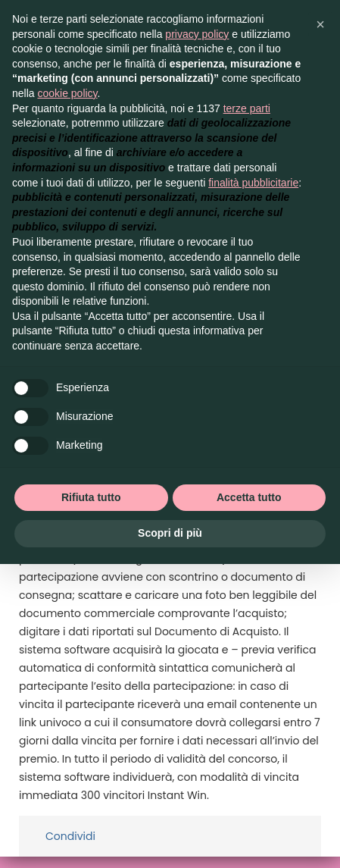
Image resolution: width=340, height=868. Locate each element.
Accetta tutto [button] (249, 497)
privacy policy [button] (197, 34)
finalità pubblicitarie (253, 183)
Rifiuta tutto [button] (91, 497)
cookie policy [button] (67, 93)
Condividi (70, 836)
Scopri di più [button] (170, 533)
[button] (320, 24)
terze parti (247, 108)
